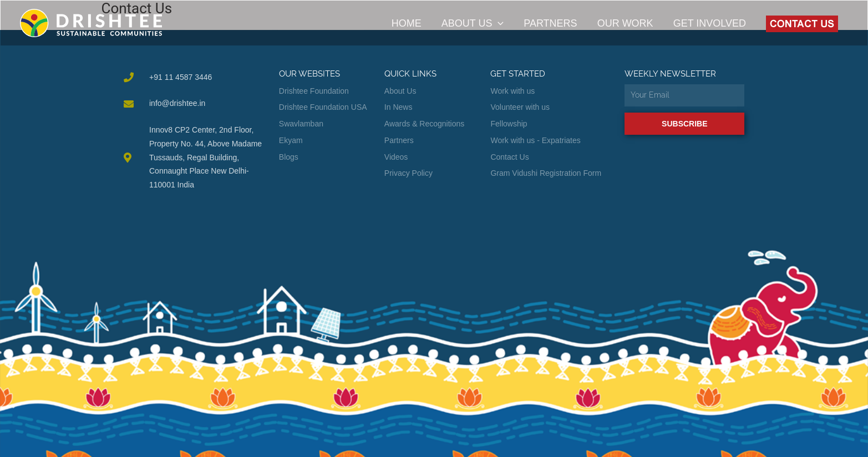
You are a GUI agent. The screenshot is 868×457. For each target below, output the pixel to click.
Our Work (625, 23)
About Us (473, 23)
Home (407, 23)
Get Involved (710, 23)
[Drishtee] (91, 23)
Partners (550, 23)
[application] (498, 23)
